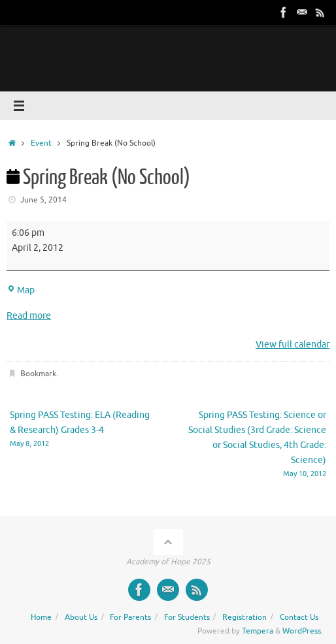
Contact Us (299, 617)
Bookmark (38, 374)
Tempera (258, 631)
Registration (244, 617)
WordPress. (303, 631)
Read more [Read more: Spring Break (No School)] (29, 316)
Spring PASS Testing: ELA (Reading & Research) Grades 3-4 (82, 430)
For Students (187, 617)
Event (41, 143)
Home (41, 617)
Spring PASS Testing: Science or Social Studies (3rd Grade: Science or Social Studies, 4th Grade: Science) (254, 445)
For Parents (130, 617)
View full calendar (293, 345)
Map (21, 290)
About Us (81, 617)
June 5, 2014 (43, 200)
